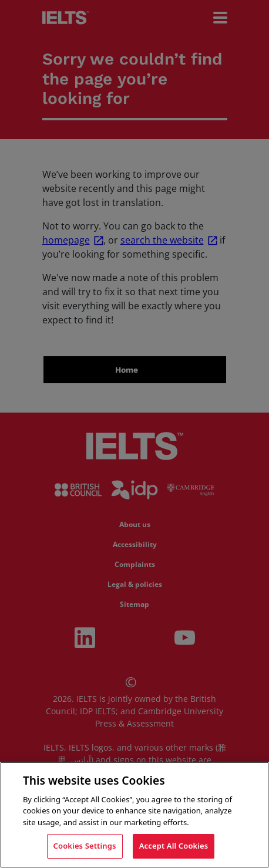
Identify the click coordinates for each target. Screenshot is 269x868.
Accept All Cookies (174, 846)
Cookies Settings (85, 846)
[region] (134, 815)
